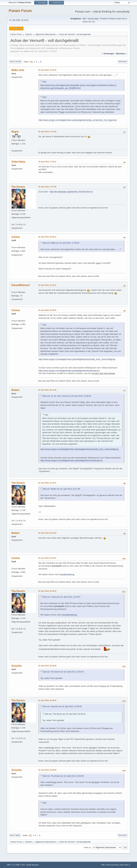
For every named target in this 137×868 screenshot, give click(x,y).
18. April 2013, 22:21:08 (47, 533)
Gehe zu (87, 847)
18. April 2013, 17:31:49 (47, 132)
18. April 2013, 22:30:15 (47, 591)
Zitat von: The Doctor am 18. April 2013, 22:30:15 (63, 672)
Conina (16, 237)
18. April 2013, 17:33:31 (47, 162)
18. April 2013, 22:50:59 (47, 770)
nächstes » (121, 54)
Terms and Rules (112, 865)
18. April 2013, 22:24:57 (47, 558)
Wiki (84, 19)
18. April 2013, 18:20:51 (47, 237)
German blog (93, 19)
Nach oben (15, 835)
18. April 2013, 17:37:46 (47, 187)
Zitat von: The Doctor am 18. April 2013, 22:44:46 (63, 776)
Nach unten (15, 62)
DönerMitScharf (21, 285)
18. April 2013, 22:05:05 (47, 310)
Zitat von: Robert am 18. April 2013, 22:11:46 (61, 489)
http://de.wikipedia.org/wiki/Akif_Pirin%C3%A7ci (71, 192)
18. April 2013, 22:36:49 (47, 666)
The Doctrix (18, 187)
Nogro (15, 132)
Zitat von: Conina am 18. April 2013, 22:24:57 (62, 597)
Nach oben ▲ (125, 865)
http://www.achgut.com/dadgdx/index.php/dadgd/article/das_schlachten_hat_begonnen (78, 120)
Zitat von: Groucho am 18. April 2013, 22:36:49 (62, 707)
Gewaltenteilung (67, 574)
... (39, 62)
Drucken (123, 62)
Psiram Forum (20, 11)
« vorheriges (108, 54)
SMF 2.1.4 (11, 865)
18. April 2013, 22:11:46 (47, 390)
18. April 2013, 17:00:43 (47, 70)
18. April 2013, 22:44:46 (47, 700)
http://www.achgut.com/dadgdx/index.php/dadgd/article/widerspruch (69, 371)
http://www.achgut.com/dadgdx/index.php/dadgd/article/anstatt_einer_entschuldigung (77, 359)
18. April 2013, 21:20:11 (47, 285)
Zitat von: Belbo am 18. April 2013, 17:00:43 (61, 243)
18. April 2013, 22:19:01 (47, 483)
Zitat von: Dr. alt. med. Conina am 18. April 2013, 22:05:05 (67, 396)
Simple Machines (33, 865)
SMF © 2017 (21, 865)
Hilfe (103, 865)
